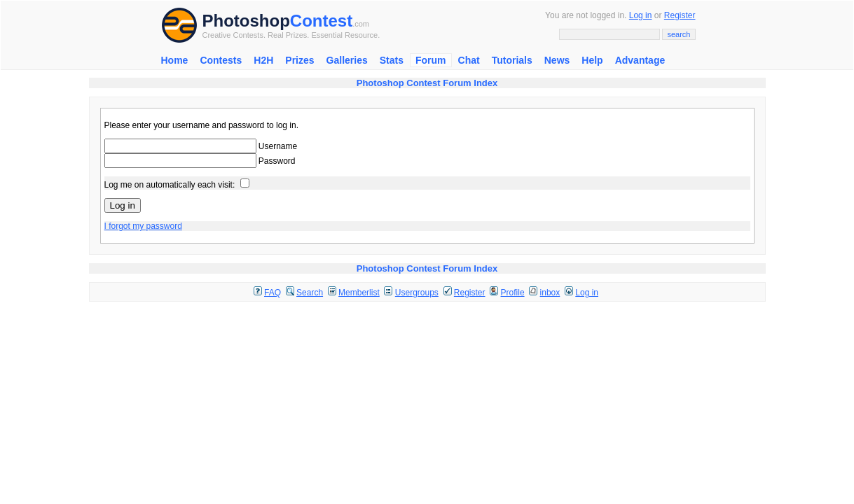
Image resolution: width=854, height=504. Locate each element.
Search (310, 293)
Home (175, 60)
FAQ (273, 293)
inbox (550, 293)
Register (680, 15)
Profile (513, 293)
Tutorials (512, 60)
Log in (641, 15)
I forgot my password (143, 226)
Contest (321, 21)
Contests (221, 60)
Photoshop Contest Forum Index (427, 83)
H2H (263, 60)
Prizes (299, 60)
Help (592, 60)
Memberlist (359, 293)
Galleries (347, 60)
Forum (431, 60)
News (557, 60)
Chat (469, 60)
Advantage (640, 60)
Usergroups (417, 293)
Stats (392, 60)
